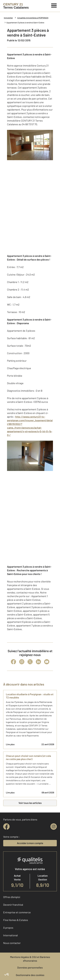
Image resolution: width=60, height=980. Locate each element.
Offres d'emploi (12, 897)
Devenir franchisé (13, 905)
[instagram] (54, 827)
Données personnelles (30, 967)
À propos (8, 928)
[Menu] (54, 5)
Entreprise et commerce (17, 912)
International (10, 935)
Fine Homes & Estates (16, 920)
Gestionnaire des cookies (30, 975)
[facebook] (6, 827)
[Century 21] (16, 6)
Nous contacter (12, 943)
